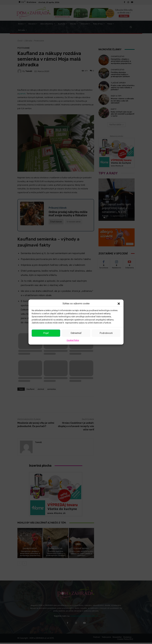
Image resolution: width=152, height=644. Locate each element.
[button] (119, 304)
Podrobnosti (106, 333)
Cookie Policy (73, 340)
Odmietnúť (76, 333)
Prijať (46, 333)
